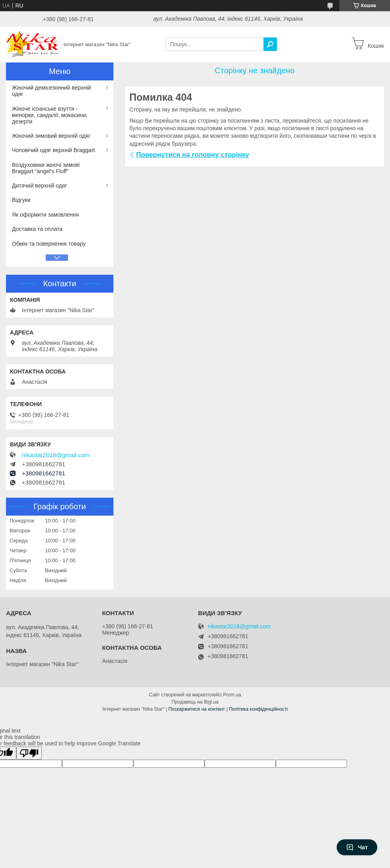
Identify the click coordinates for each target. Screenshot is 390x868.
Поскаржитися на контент (197, 709)
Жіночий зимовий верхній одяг (51, 136)
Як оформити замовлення (45, 215)
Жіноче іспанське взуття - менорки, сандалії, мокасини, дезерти (50, 115)
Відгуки (21, 200)
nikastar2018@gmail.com (56, 455)
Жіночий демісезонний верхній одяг (52, 91)
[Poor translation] (29, 753)
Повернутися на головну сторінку (193, 155)
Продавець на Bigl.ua (195, 702)
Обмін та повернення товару (49, 244)
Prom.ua (232, 695)
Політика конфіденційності (258, 709)
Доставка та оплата (37, 229)
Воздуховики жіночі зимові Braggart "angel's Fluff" (46, 168)
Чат (357, 847)
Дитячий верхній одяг (40, 186)
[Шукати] (270, 44)
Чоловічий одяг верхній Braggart (53, 150)
